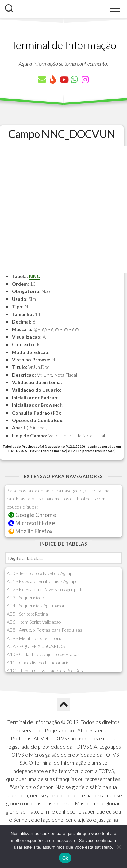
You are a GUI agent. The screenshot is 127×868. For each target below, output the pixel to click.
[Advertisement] (63, 209)
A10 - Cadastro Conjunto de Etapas (43, 654)
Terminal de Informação (64, 45)
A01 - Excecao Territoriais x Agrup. (42, 581)
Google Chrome (32, 515)
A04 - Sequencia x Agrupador (36, 606)
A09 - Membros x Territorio (35, 638)
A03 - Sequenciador (27, 597)
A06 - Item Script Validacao (34, 622)
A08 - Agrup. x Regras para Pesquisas (45, 630)
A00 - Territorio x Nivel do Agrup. (40, 573)
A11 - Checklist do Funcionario (38, 662)
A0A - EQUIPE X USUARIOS (36, 646)
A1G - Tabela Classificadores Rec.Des (45, 671)
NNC (35, 276)
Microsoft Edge (32, 523)
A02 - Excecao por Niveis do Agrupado (45, 589)
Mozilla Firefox (30, 531)
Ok (65, 858)
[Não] (119, 847)
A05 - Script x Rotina (27, 614)
